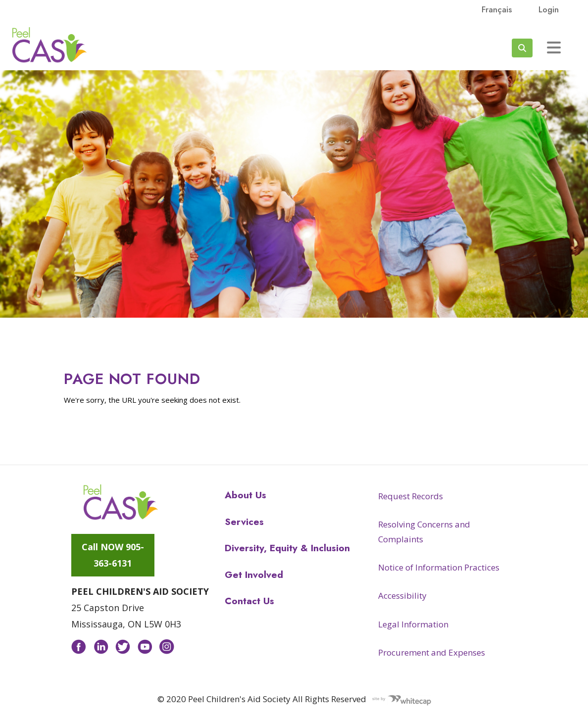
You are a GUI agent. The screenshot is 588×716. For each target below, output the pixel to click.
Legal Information (413, 624)
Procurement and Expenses (432, 652)
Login (549, 9)
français (497, 9)
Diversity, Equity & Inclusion (287, 548)
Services (244, 522)
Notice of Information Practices (439, 567)
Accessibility (402, 596)
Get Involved (254, 575)
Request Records (411, 496)
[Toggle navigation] (554, 48)
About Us (245, 495)
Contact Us (249, 601)
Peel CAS (49, 45)
